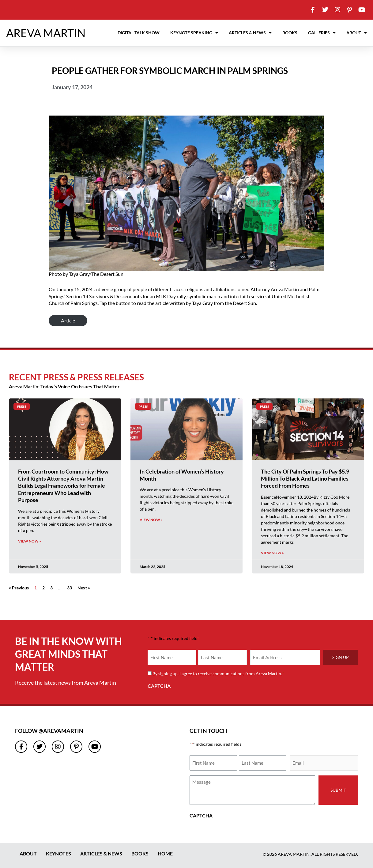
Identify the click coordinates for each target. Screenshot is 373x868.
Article (68, 320)
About (357, 33)
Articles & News (250, 33)
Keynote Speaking (194, 33)
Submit (338, 790)
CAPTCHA (159, 686)
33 (70, 588)
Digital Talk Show (139, 33)
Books (290, 33)
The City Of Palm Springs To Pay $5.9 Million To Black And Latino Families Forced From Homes (305, 479)
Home (165, 853)
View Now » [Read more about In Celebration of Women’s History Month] (151, 520)
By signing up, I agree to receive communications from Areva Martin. (218, 674)
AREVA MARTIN (46, 33)
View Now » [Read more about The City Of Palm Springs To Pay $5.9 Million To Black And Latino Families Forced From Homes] (272, 553)
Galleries (322, 33)
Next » (84, 588)
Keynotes (58, 853)
